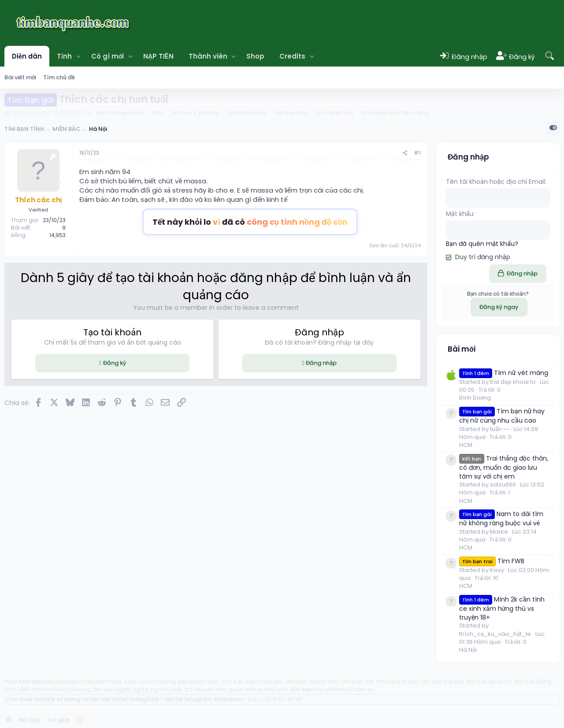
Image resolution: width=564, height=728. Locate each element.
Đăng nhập (321, 363)
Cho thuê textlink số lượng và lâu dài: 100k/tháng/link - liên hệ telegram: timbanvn (124, 699)
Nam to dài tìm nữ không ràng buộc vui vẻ (501, 518)
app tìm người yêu (120, 113)
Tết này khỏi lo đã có (250, 222)
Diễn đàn (27, 56)
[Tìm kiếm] (549, 56)
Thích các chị (30, 113)
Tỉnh (64, 56)
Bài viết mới (20, 77)
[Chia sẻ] (405, 153)
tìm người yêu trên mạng (395, 113)
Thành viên (208, 56)
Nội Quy (30, 719)
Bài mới (462, 348)
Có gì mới (108, 56)
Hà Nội (468, 649)
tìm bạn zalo (291, 113)
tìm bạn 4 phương (195, 113)
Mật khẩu (460, 214)
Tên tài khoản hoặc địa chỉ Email (495, 182)
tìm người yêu (335, 113)
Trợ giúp (58, 719)
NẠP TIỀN (158, 56)
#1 (417, 153)
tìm (158, 113)
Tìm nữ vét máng (504, 372)
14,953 (58, 235)
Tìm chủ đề (59, 77)
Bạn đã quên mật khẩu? (482, 243)
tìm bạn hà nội (247, 113)
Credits (292, 56)
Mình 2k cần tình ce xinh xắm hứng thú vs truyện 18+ (502, 608)
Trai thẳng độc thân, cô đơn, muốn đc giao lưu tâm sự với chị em (504, 467)
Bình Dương (475, 397)
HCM (466, 444)
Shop (255, 56)
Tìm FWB (492, 561)
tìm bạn (31, 681)
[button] (78, 56)
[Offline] (60, 182)
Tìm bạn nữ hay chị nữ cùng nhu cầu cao (502, 415)
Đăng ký (115, 363)
